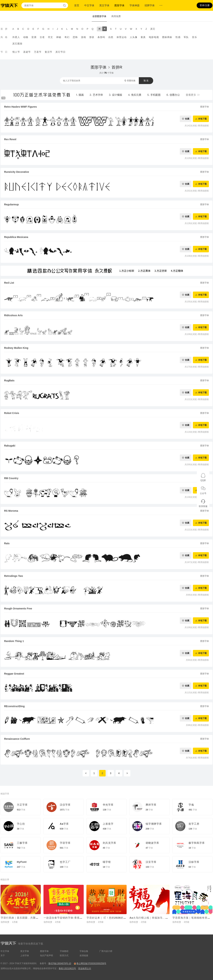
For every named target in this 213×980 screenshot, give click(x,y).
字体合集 (84, 951)
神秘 (59, 37)
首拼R (117, 67)
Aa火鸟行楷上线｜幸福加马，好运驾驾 (153, 918)
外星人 (16, 37)
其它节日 (61, 52)
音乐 (195, 37)
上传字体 (25, 956)
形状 (92, 37)
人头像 (134, 37)
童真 (143, 37)
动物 (26, 37)
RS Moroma (11, 511)
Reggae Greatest (14, 674)
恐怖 (75, 37)
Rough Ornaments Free (18, 609)
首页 (77, 5)
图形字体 (119, 5)
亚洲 (34, 37)
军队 (186, 37)
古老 (42, 37)
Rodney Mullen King (16, 348)
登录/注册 (205, 5)
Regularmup (11, 204)
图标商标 (167, 37)
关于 (3, 956)
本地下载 (202, 119)
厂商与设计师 (106, 951)
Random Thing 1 (14, 641)
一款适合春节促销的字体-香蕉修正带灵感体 (70, 918)
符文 (50, 37)
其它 (153, 29)
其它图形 (17, 44)
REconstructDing (14, 706)
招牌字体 (150, 5)
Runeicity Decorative (17, 172)
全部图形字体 (99, 16)
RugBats (9, 380)
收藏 (187, 119)
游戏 (84, 37)
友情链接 (84, 956)
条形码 (101, 37)
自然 (111, 37)
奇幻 (67, 37)
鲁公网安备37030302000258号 (91, 963)
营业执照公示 (85, 968)
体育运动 (122, 37)
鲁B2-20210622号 (67, 968)
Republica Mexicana (16, 237)
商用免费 (116, 16)
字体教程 (64, 951)
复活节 (48, 52)
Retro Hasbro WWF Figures (20, 107)
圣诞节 (27, 52)
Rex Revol (10, 139)
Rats (7, 543)
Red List (9, 283)
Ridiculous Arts (13, 315)
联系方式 (64, 956)
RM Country (11, 478)
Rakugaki (10, 446)
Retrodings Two (14, 576)
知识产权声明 (47, 956)
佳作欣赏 (5, 922)
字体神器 (135, 5)
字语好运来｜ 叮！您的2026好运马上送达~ (113, 918)
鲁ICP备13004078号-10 (60, 963)
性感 (178, 37)
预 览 (146, 81)
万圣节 (38, 52)
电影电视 (154, 37)
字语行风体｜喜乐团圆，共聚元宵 (21, 918)
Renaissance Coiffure (17, 739)
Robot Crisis (12, 413)
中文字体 (89, 5)
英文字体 (104, 5)
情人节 (16, 52)
